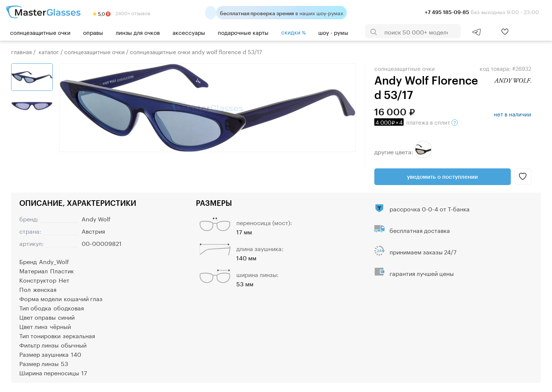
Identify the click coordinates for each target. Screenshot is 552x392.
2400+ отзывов (121, 13)
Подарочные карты (243, 32)
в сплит (416, 122)
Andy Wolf (96, 218)
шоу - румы (333, 32)
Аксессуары (189, 32)
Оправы (93, 32)
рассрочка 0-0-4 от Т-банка (430, 208)
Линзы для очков (138, 32)
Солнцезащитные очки (40, 32)
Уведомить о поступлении (442, 177)
